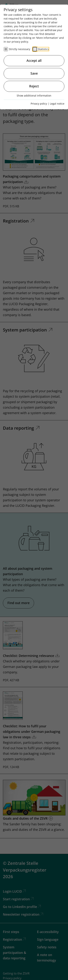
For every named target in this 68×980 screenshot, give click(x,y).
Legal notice (57, 104)
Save (34, 73)
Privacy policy (39, 104)
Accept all (34, 61)
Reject (34, 86)
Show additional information (34, 96)
